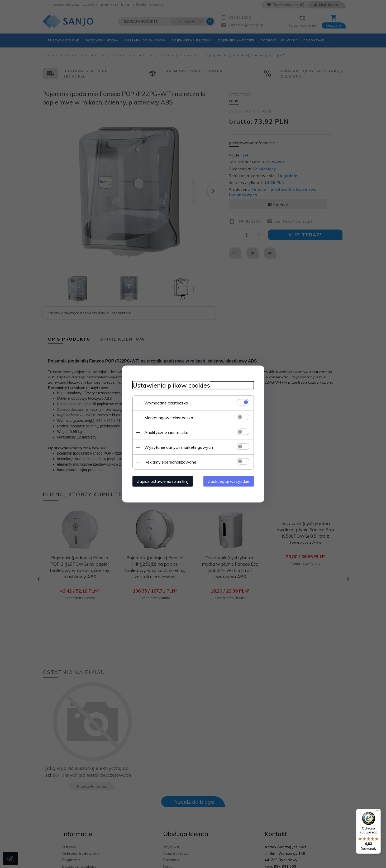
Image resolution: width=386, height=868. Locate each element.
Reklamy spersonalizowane (170, 462)
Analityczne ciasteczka (166, 432)
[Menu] (378, 812)
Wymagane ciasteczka (166, 403)
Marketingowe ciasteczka (169, 418)
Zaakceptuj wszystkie (229, 481)
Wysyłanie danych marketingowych (179, 447)
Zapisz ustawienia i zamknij (163, 481)
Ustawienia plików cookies (171, 385)
